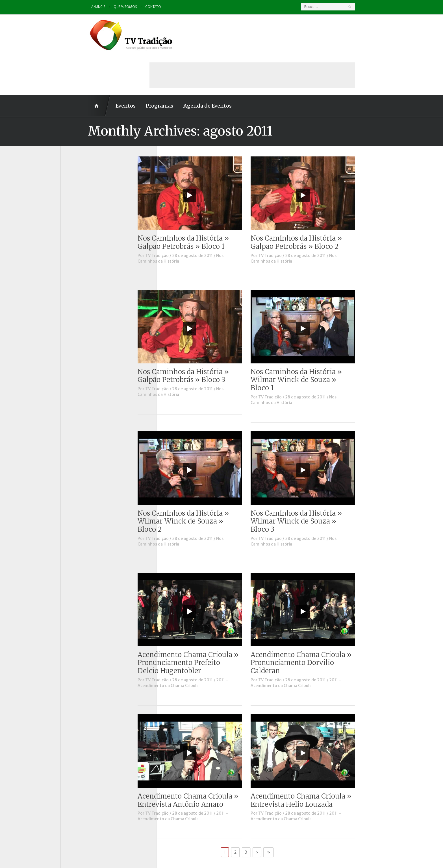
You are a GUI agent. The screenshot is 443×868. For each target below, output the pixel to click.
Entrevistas (78, 220)
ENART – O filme (82, 212)
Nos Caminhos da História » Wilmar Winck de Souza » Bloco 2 (211, 481)
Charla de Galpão (82, 189)
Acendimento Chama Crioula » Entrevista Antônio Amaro (215, 760)
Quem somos (99, 7)
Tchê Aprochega (82, 282)
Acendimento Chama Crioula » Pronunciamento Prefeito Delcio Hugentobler (215, 623)
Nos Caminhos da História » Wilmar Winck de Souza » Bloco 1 (324, 340)
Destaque (76, 204)
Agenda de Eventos (180, 66)
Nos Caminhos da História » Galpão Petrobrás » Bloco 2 (324, 202)
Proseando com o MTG (88, 274)
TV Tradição (184, 215)
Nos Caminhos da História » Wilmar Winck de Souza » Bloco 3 (324, 481)
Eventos (98, 66)
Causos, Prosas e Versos (89, 181)
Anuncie (71, 7)
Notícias (74, 243)
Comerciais (77, 196)
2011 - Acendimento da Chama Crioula (210, 643)
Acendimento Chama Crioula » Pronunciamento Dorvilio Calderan (328, 623)
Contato (127, 7)
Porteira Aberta (82, 267)
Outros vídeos (80, 251)
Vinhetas (75, 298)
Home (72, 66)
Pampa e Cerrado (83, 259)
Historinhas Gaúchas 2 (88, 235)
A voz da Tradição (83, 173)
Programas (132, 66)
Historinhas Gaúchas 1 (87, 228)
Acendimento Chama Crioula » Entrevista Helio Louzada (328, 760)
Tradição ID (77, 290)
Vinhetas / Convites (85, 306)
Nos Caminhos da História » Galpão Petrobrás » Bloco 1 (211, 202)
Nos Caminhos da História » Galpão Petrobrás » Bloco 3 (211, 336)
